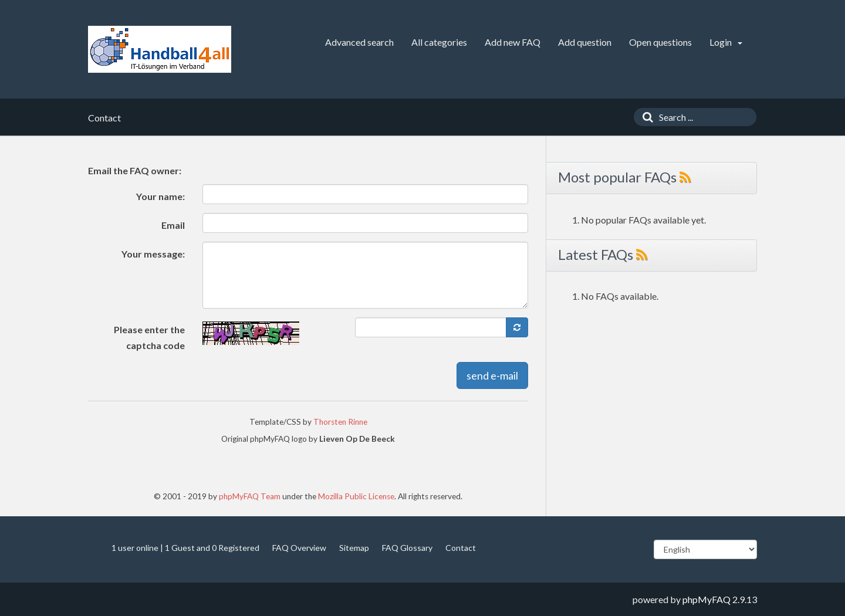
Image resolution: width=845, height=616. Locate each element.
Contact (461, 548)
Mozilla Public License (356, 496)
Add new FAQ (513, 42)
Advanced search (359, 42)
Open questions (660, 42)
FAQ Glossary (407, 548)
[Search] (645, 117)
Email (173, 225)
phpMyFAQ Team (250, 496)
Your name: (160, 196)
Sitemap (354, 548)
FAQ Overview (299, 548)
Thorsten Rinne (340, 422)
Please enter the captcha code (149, 337)
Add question (585, 42)
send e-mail (492, 375)
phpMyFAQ (707, 599)
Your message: (153, 254)
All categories (439, 42)
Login (726, 42)
